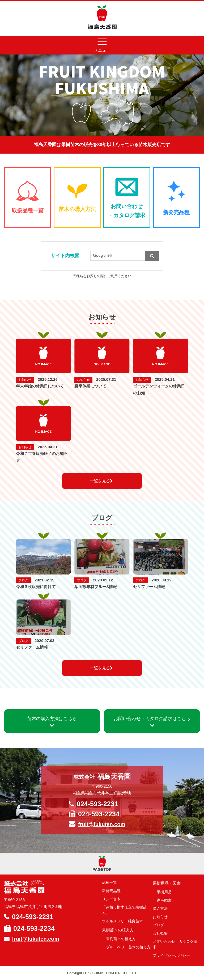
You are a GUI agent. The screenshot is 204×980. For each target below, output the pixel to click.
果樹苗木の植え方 (121, 939)
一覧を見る (101, 481)
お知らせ (160, 917)
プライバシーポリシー (171, 955)
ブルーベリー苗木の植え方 (128, 947)
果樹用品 (164, 892)
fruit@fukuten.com (102, 824)
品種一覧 (109, 882)
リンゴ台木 (111, 899)
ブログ (158, 925)
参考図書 (164, 900)
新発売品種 (111, 891)
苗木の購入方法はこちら (52, 722)
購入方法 (160, 909)
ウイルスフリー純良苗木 (122, 921)
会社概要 (160, 933)
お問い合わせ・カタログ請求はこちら (152, 722)
